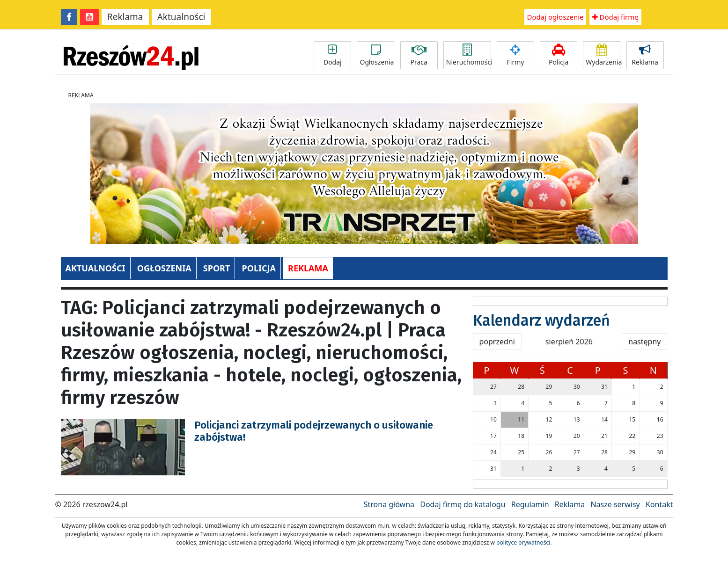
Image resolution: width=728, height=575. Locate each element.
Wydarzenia (603, 55)
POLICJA (258, 268)
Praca (419, 55)
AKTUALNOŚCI (96, 268)
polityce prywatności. (524, 542)
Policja (559, 55)
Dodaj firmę (615, 17)
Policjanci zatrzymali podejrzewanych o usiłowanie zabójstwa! (314, 431)
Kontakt (659, 504)
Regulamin (530, 504)
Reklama (125, 17)
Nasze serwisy (615, 504)
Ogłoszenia (377, 55)
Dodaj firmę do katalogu (463, 504)
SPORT (217, 268)
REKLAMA (308, 268)
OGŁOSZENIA (164, 268)
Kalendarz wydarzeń (541, 320)
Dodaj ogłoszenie (555, 17)
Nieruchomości (469, 55)
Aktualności (181, 17)
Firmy (515, 55)
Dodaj (332, 55)
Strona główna (389, 504)
